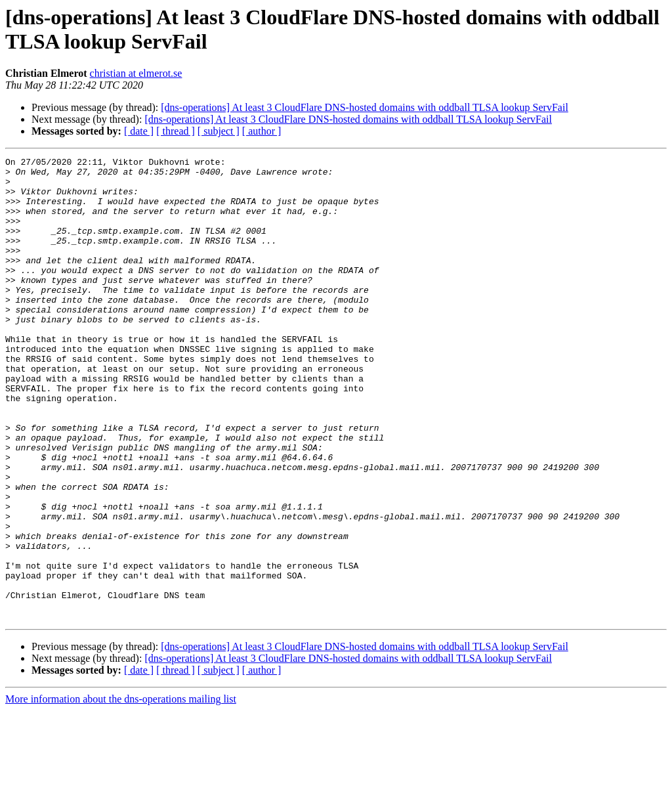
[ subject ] (219, 131)
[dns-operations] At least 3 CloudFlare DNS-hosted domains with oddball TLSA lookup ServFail (365, 107)
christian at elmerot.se (136, 73)
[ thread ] (176, 131)
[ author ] (262, 131)
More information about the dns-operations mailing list (121, 792)
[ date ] (139, 131)
